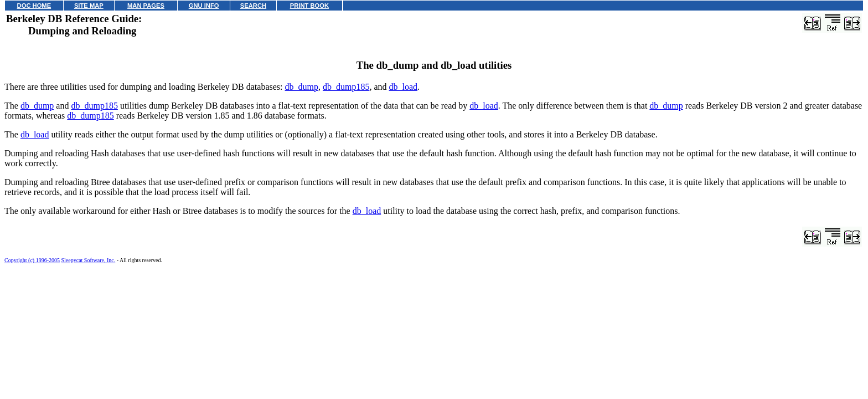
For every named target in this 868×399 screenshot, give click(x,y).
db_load (404, 87)
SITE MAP (89, 6)
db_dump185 (346, 87)
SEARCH (253, 6)
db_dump (302, 87)
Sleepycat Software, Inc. (89, 260)
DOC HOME (34, 6)
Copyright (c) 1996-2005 (32, 260)
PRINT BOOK (309, 6)
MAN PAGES (146, 6)
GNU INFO (204, 6)
